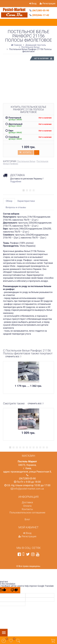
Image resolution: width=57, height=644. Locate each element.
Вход (33, 3)
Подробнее (16, 182)
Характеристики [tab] (26, 201)
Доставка (27, 502)
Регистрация (47, 3)
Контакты (27, 509)
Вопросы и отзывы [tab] (16, 207)
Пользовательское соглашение (27, 513)
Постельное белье (26, 161)
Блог (27, 519)
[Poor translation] (14, 590)
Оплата (27, 506)
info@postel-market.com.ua (29, 489)
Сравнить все (13, 357)
